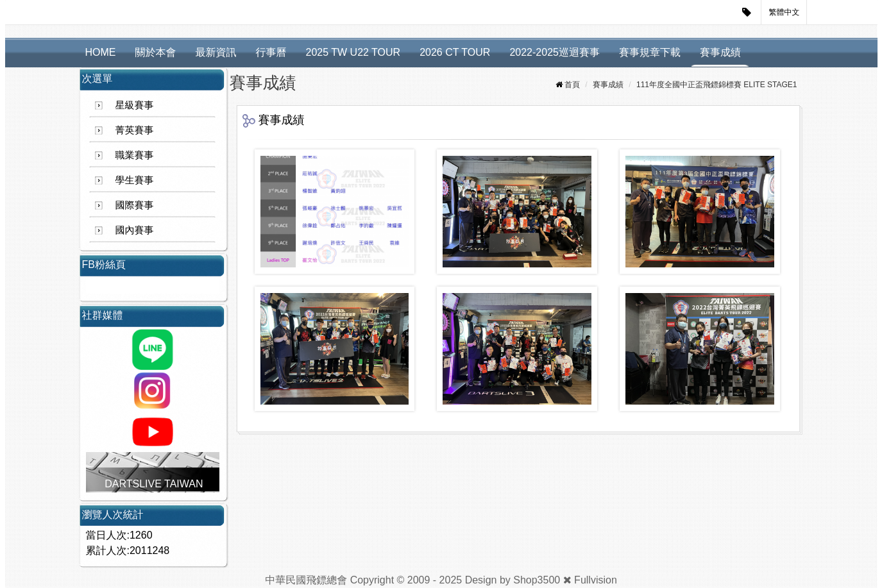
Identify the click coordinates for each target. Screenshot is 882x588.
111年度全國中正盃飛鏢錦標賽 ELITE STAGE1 (717, 85)
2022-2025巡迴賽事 (555, 52)
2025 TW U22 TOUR (353, 52)
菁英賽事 (135, 130)
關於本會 (156, 52)
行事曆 (271, 52)
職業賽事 (135, 155)
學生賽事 (135, 180)
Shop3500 (537, 580)
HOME (101, 52)
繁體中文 (784, 12)
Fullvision (596, 580)
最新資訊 (216, 52)
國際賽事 (135, 205)
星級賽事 (135, 105)
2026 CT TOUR (455, 52)
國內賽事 (135, 230)
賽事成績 (720, 52)
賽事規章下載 (650, 52)
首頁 (572, 85)
